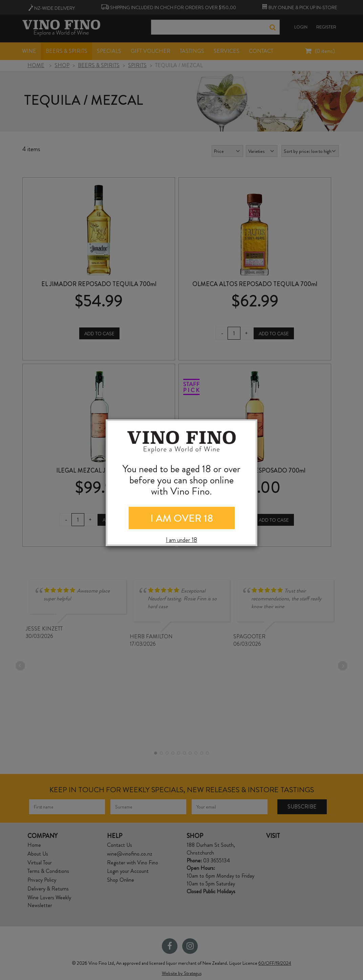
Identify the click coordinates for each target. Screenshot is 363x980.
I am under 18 (181, 540)
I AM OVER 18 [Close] (182, 518)
